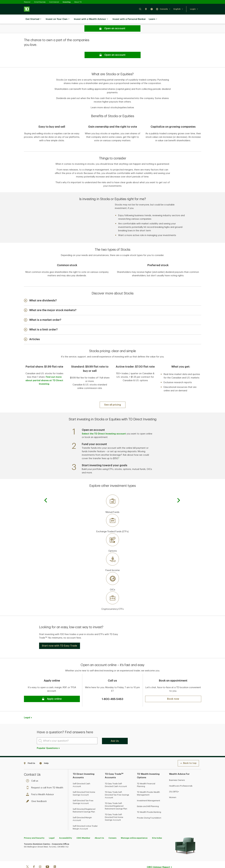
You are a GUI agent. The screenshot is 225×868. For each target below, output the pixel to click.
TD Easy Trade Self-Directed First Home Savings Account (114, 808)
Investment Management (148, 791)
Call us (33, 771)
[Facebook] (34, 858)
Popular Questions (48, 739)
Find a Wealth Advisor (41, 785)
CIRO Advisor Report (158, 858)
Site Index (157, 828)
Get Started (33, 19)
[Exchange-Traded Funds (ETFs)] (113, 514)
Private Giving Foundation (149, 808)
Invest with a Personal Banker (129, 19)
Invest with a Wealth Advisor (91, 19)
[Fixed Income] (113, 553)
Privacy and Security (34, 828)
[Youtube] (47, 858)
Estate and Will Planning (148, 797)
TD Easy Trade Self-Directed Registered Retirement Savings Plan (116, 796)
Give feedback (37, 792)
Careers (112, 828)
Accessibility (66, 828)
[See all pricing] (113, 395)
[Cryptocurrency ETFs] (113, 592)
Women (173, 788)
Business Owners (177, 771)
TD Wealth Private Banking (149, 803)
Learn (153, 19)
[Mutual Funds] (113, 495)
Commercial (54, 2)
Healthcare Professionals (181, 776)
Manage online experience (134, 828)
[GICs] (113, 572)
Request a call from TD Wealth (45, 778)
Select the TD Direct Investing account (104, 424)
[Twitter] (27, 858)
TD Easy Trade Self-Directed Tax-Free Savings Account (117, 785)
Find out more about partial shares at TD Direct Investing (44, 373)
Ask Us (115, 731)
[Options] (113, 533)
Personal (27, 2)
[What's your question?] (67, 731)
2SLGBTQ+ (174, 782)
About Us (99, 828)
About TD (78, 2)
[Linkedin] (55, 858)
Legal (27, 708)
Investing (67, 2)
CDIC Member (83, 828)
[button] (140, 9)
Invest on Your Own (58, 19)
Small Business (40, 2)
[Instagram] (40, 858)
